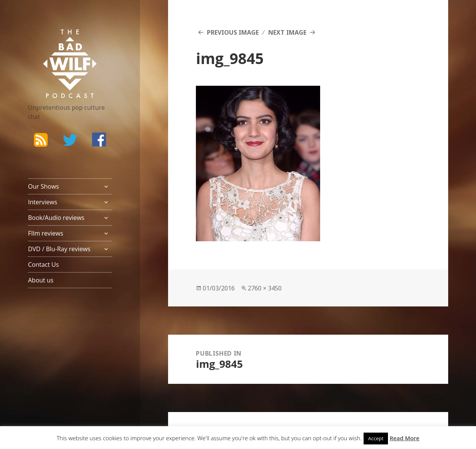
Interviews (42, 202)
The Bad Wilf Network (60, 40)
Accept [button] (376, 438)
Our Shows (43, 186)
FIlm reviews (45, 233)
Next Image (287, 32)
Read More (404, 438)
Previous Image (233, 32)
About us (41, 280)
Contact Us (43, 265)
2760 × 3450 (265, 288)
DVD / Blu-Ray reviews (59, 249)
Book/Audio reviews (56, 218)
